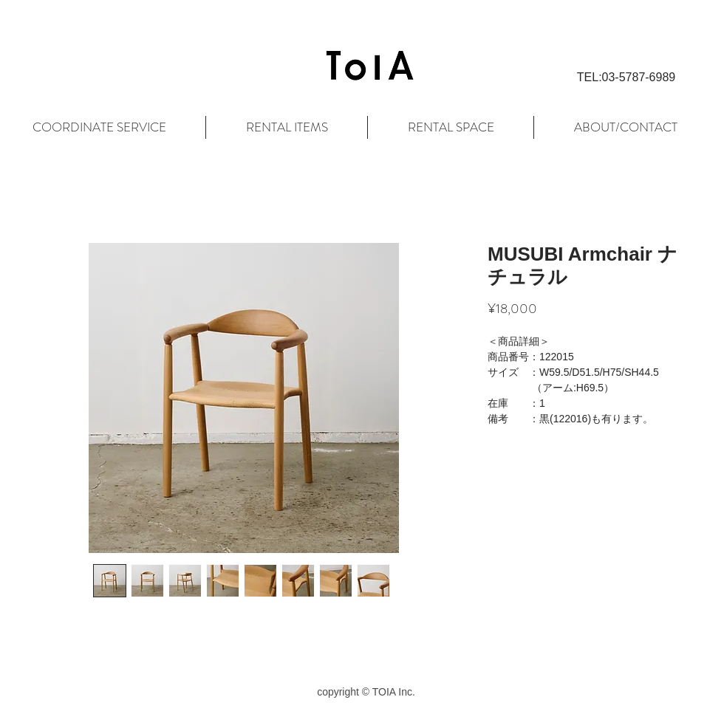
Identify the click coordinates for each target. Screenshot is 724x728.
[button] (626, 78)
